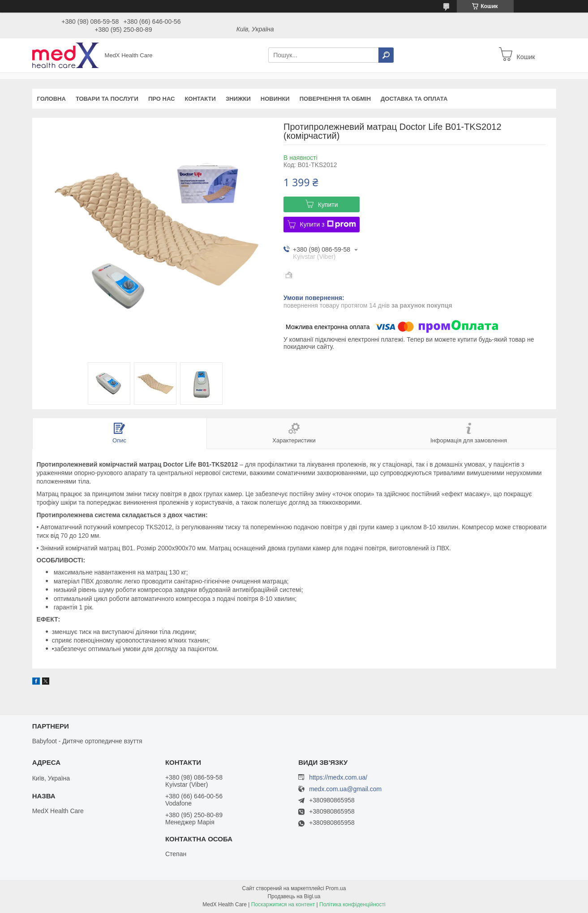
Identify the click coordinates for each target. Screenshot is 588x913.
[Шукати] (386, 55)
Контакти (200, 99)
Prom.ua (336, 888)
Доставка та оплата (414, 99)
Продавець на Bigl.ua (294, 896)
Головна (52, 99)
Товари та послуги (107, 99)
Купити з (328, 224)
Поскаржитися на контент (283, 904)
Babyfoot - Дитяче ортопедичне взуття (87, 741)
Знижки (238, 99)
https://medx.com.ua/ (338, 777)
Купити (328, 205)
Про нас (161, 99)
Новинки (275, 99)
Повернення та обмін (335, 99)
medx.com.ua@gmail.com (345, 789)
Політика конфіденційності (352, 904)
